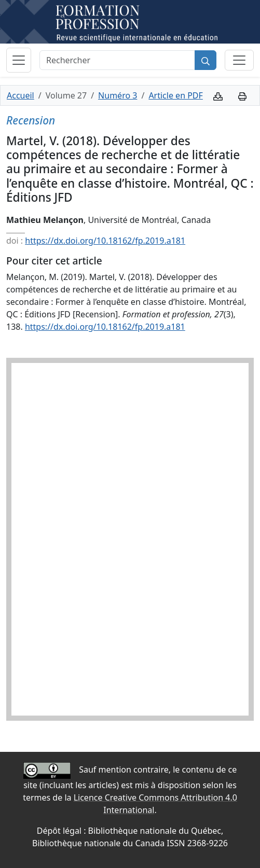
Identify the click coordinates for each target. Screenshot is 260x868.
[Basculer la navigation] (19, 60)
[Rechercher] (117, 60)
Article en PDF (175, 95)
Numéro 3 (118, 95)
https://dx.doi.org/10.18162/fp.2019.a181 (105, 241)
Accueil (20, 95)
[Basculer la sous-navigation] (239, 60)
